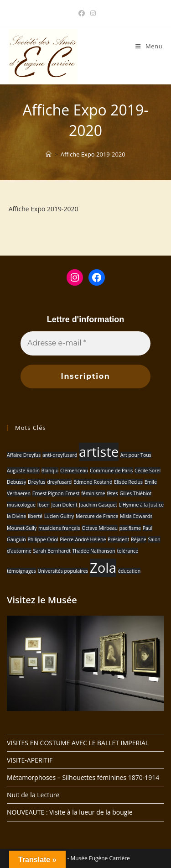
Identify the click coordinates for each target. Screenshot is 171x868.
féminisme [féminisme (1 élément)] (93, 493)
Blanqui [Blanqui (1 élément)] (50, 471)
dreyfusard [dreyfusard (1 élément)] (59, 482)
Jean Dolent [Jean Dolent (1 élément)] (64, 505)
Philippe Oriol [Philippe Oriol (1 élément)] (43, 539)
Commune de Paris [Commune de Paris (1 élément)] (111, 471)
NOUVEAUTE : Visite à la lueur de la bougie (70, 812)
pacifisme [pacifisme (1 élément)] (130, 528)
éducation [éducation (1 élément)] (130, 571)
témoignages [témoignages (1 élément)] (21, 571)
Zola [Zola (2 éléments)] (103, 568)
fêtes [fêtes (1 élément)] (112, 493)
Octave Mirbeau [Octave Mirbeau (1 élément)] (100, 528)
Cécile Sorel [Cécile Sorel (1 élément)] (148, 471)
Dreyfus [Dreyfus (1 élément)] (37, 482)
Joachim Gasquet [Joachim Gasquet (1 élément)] (98, 505)
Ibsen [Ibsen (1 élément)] (44, 505)
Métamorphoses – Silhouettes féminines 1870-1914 (83, 777)
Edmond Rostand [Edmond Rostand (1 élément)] (93, 482)
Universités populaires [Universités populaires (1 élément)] (63, 571)
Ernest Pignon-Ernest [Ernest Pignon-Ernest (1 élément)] (56, 493)
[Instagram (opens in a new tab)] (92, 13)
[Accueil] (49, 154)
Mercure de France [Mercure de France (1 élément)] (97, 516)
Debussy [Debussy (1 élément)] (16, 482)
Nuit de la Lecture (33, 795)
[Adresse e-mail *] (85, 343)
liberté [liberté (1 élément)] (35, 516)
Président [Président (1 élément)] (118, 539)
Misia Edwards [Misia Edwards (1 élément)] (136, 516)
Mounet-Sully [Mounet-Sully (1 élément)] (22, 528)
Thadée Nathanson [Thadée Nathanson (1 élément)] (93, 551)
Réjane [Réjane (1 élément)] (139, 539)
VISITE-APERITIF (30, 760)
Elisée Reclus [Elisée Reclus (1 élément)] (128, 482)
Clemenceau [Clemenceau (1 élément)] (74, 471)
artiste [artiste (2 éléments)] (99, 452)
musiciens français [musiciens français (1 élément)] (59, 528)
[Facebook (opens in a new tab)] (82, 13)
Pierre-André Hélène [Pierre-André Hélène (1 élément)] (83, 539)
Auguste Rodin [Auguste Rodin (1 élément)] (23, 471)
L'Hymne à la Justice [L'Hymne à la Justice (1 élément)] (141, 505)
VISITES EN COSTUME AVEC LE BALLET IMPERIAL (78, 743)
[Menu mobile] (149, 46)
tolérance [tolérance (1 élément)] (127, 551)
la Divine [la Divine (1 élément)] (16, 516)
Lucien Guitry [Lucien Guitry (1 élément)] (59, 516)
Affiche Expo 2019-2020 (93, 154)
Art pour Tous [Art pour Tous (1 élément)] (136, 455)
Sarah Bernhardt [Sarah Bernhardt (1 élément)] (52, 551)
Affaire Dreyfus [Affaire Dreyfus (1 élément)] (24, 455)
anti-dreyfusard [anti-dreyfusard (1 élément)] (60, 455)
